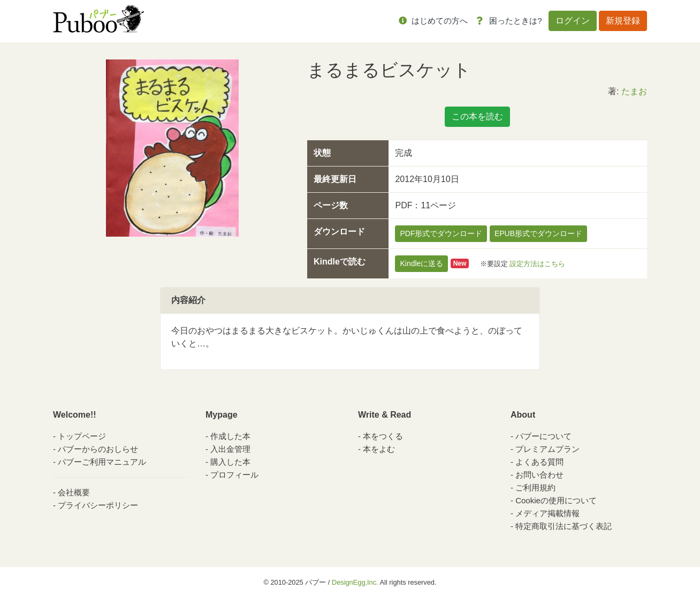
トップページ (82, 436)
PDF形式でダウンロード (441, 233)
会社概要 (74, 492)
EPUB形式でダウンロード (538, 233)
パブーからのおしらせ (98, 449)
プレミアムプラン (547, 449)
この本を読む (477, 116)
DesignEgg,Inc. (355, 582)
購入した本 (230, 462)
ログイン (573, 21)
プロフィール (234, 475)
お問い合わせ (539, 475)
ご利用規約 (535, 488)
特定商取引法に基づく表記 (564, 526)
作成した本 (230, 436)
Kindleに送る (421, 263)
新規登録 (623, 21)
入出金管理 (230, 449)
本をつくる (383, 436)
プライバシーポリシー (98, 505)
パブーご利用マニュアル (102, 462)
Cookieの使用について (556, 500)
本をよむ (379, 449)
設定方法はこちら (537, 263)
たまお (634, 91)
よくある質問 (539, 462)
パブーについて (543, 436)
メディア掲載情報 (547, 513)
